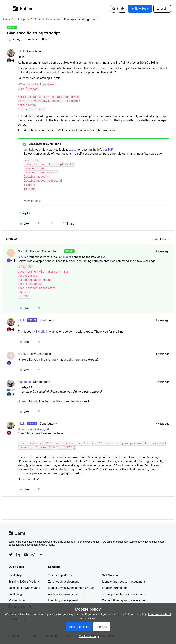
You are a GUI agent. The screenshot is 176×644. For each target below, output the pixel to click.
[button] (8, 9)
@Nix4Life (39, 331)
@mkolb (29, 149)
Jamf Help (15, 575)
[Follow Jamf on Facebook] (41, 555)
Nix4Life (23, 251)
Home (7, 19)
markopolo (25, 382)
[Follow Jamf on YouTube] (26, 555)
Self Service (110, 575)
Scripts (25, 213)
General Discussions (47, 19)
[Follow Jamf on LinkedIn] (18, 555)
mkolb (22, 51)
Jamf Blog (15, 594)
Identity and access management (123, 582)
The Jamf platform (60, 575)
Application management (64, 594)
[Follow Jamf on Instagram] (33, 555)
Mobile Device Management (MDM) (71, 588)
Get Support (22, 19)
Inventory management (63, 600)
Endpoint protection (115, 588)
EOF (110, 149)
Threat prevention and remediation (124, 594)
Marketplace (17, 600)
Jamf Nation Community (24, 588)
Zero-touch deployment (63, 582)
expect (73, 149)
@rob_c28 (43, 429)
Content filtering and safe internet (124, 600)
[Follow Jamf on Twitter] (11, 555)
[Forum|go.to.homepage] (23, 9)
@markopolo (26, 429)
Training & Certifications (24, 582)
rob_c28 (23, 354)
